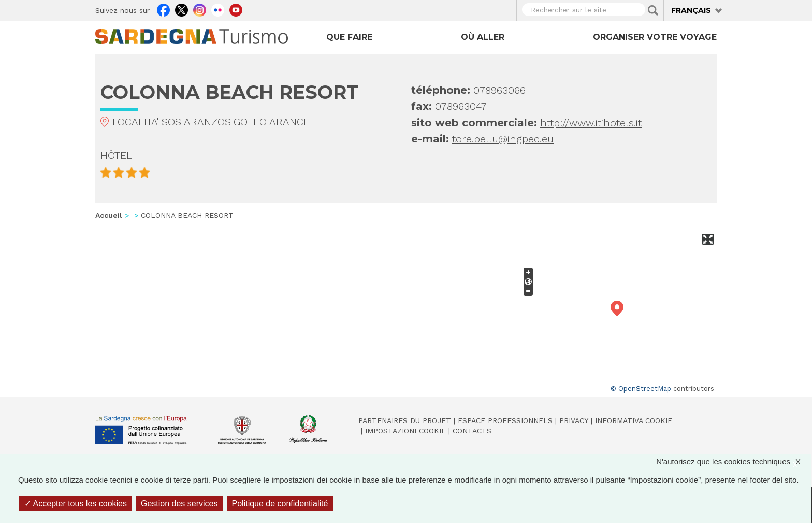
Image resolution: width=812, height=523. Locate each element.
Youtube (236, 9)
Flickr (218, 9)
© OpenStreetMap (641, 389)
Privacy (574, 420)
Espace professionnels (505, 420)
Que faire (349, 37)
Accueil (109, 215)
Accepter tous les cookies (76, 504)
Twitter (182, 9)
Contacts (472, 431)
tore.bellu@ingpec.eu (503, 139)
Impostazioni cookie (405, 431)
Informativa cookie (634, 420)
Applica (653, 10)
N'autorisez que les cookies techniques (734, 462)
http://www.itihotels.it (591, 123)
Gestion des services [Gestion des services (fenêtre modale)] (179, 504)
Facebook (163, 9)
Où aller (483, 37)
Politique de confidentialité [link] (280, 504)
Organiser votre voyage (655, 37)
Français (691, 10)
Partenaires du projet (405, 420)
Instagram (200, 9)
